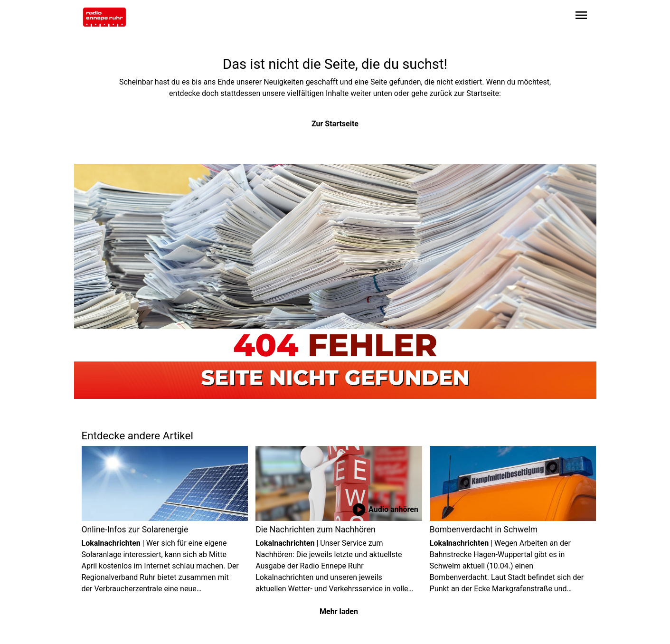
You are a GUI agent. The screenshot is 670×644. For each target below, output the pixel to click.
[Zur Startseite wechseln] (104, 17)
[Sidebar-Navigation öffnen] (581, 17)
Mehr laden (339, 611)
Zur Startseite (335, 124)
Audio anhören (385, 510)
